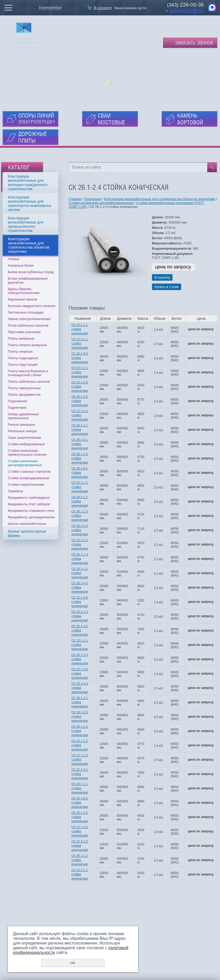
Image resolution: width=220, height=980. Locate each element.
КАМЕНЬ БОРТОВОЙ (190, 119)
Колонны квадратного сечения (32, 306)
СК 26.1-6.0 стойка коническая (80, 358)
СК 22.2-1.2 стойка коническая (80, 874)
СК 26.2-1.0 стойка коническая (80, 530)
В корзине (103, 8)
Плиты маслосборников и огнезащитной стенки (28, 373)
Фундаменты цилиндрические (31, 517)
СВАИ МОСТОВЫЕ (111, 119)
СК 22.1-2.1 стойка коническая (80, 372)
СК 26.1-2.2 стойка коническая (80, 731)
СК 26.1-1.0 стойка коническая (80, 717)
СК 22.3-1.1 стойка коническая (80, 573)
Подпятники (17, 408)
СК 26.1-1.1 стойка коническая (80, 430)
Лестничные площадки (26, 312)
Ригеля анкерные (21, 425)
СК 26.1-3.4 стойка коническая (80, 688)
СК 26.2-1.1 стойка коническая (80, 501)
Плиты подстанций (23, 365)
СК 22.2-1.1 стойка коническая (80, 344)
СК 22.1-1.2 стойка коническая (80, 745)
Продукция (93, 199)
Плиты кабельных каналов (29, 381)
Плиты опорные (20, 351)
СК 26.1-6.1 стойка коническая (80, 473)
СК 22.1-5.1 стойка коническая (80, 774)
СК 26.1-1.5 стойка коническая (80, 458)
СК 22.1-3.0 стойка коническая (80, 674)
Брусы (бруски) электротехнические (24, 291)
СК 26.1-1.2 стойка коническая (80, 860)
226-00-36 (191, 5)
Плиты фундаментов (24, 395)
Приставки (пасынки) (24, 332)
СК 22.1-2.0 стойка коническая (80, 602)
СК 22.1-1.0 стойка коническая (80, 387)
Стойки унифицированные (29, 478)
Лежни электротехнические (29, 319)
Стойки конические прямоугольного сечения (27, 453)
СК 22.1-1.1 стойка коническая (80, 329)
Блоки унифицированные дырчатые (28, 280)
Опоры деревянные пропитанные (23, 416)
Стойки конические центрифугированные (25, 463)
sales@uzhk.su (187, 11)
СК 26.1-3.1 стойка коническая (80, 788)
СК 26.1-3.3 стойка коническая (80, 659)
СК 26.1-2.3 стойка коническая (80, 616)
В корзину (162, 277)
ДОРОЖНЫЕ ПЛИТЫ (33, 137)
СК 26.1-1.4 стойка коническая (80, 559)
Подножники (17, 401)
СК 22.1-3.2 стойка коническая (80, 831)
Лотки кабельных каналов (28, 325)
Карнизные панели (23, 299)
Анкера (13, 259)
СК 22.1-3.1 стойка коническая (80, 645)
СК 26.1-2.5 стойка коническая (80, 401)
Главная (75, 199)
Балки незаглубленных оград (31, 272)
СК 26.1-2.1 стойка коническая (80, 702)
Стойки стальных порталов (29, 471)
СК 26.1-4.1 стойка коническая (80, 444)
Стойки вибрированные (26, 444)
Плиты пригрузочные (24, 388)
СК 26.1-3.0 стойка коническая (80, 630)
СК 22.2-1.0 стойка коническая (80, 760)
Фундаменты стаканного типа (31, 511)
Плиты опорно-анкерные (27, 345)
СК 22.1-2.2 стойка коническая (80, 415)
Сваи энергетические (25, 438)
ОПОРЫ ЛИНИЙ (36, 118)
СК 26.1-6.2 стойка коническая (80, 803)
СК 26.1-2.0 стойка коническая (80, 817)
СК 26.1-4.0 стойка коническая (80, 587)
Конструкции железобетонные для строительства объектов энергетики (160, 199)
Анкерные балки (21, 265)
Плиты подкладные (23, 358)
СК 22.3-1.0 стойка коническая (80, 846)
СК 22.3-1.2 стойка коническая (80, 544)
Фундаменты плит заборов (29, 504)
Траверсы (16, 491)
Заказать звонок (194, 43)
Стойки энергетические (26, 485)
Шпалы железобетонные (27, 524)
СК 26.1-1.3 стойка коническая (80, 516)
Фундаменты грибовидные (29, 498)
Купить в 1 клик (167, 287)
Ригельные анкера (22, 431)
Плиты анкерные (21, 338)
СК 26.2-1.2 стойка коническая (80, 487)
